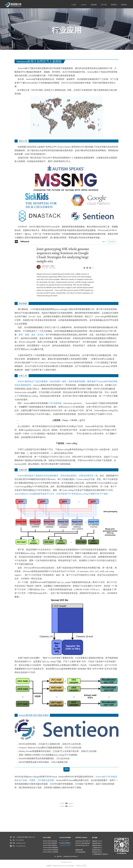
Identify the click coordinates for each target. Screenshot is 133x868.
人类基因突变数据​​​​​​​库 (65, 845)
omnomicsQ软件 (64, 841)
